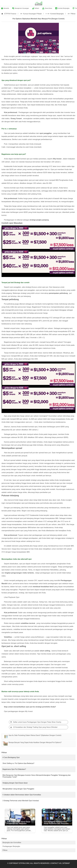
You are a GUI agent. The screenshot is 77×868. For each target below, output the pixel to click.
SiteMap (66, 863)
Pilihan (73, 14)
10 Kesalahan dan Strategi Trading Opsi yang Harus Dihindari (35, 727)
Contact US (56, 863)
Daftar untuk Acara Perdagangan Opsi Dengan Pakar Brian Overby (37, 722)
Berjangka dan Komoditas (12, 842)
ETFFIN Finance (10, 14)
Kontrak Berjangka (57, 14)
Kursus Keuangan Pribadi (32, 14)
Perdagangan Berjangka (11, 846)
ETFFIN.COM (24, 863)
